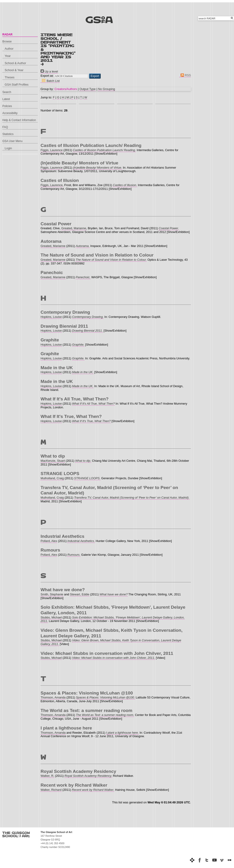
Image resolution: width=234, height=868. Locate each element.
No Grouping (107, 89)
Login (8, 148)
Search (7, 92)
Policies (7, 106)
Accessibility (10, 113)
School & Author (15, 63)
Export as (47, 76)
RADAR (7, 35)
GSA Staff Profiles (17, 85)
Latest (6, 99)
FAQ (5, 127)
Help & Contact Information (19, 120)
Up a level (49, 71)
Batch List (50, 81)
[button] (95, 76)
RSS (185, 75)
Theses (10, 77)
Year (8, 56)
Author (9, 49)
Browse (7, 42)
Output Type (88, 89)
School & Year (14, 70)
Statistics (8, 134)
